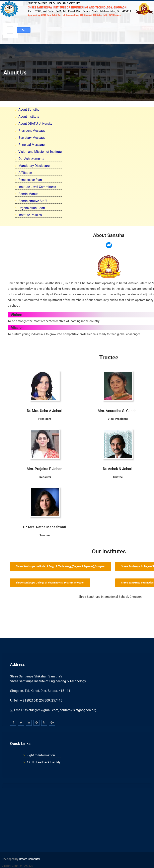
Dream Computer (29, 859)
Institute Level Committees (37, 187)
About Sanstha (29, 110)
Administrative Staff (33, 201)
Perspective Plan (30, 180)
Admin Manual (29, 194)
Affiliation (25, 173)
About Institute (29, 117)
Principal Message (31, 145)
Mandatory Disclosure (34, 166)
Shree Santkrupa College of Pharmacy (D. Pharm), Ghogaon (50, 583)
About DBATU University (35, 124)
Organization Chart (32, 208)
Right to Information (41, 755)
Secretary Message (32, 138)
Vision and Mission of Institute (40, 152)
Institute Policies (30, 215)
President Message (32, 131)
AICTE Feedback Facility (44, 762)
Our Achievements (31, 159)
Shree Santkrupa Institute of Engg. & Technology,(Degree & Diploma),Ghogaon (60, 566)
